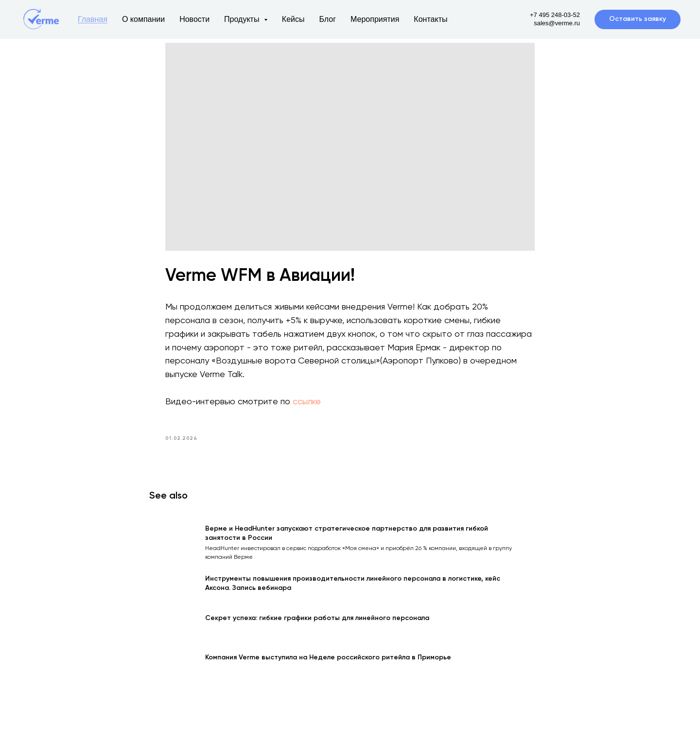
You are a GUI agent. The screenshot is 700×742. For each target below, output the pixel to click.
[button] (638, 19)
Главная (93, 19)
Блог (327, 19)
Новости (194, 19)
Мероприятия (375, 19)
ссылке (307, 405)
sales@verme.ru (557, 23)
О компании (143, 19)
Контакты (430, 19)
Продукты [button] (243, 19)
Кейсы (293, 19)
